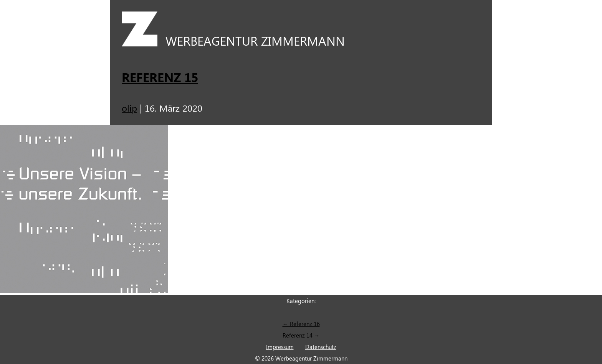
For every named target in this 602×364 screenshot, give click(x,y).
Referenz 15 (160, 77)
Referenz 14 (301, 335)
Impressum (280, 347)
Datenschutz (321, 347)
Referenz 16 (301, 324)
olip (129, 108)
